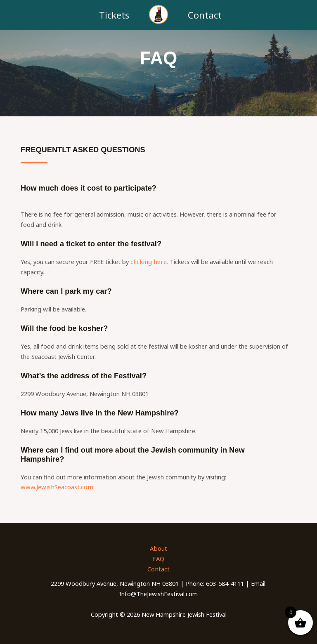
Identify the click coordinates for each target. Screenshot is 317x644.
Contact (205, 15)
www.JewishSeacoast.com (56, 487)
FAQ (158, 558)
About (159, 548)
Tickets (114, 15)
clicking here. (148, 262)
